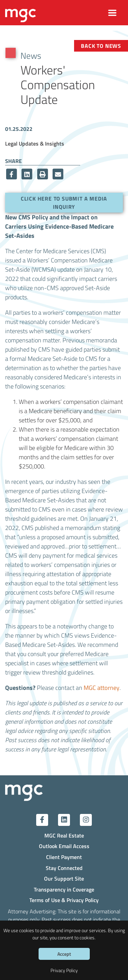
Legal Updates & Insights (35, 143)
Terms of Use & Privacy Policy (64, 900)
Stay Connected (64, 868)
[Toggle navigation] (112, 13)
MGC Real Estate (64, 835)
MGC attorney (102, 688)
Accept (64, 954)
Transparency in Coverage (64, 889)
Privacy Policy (64, 970)
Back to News (101, 46)
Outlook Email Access (64, 846)
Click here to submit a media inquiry (64, 202)
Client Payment (64, 857)
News (31, 55)
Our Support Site (64, 878)
